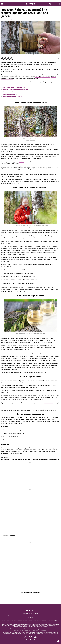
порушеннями (49, 403)
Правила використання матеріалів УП (34, 616)
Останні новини (9, 536)
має (38, 410)
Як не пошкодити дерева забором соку (16, 89)
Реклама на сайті (5, 616)
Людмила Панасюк (14, 19)
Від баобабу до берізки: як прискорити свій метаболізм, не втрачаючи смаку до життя (30, 459)
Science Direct (46, 77)
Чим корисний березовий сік (12, 92)
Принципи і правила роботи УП (52, 616)
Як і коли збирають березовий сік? (14, 87)
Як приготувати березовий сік (13, 96)
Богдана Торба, (5, 19)
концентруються (18, 144)
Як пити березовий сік (10, 94)
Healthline (38, 77)
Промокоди (31, 618)
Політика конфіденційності (17, 616)
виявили (13, 339)
